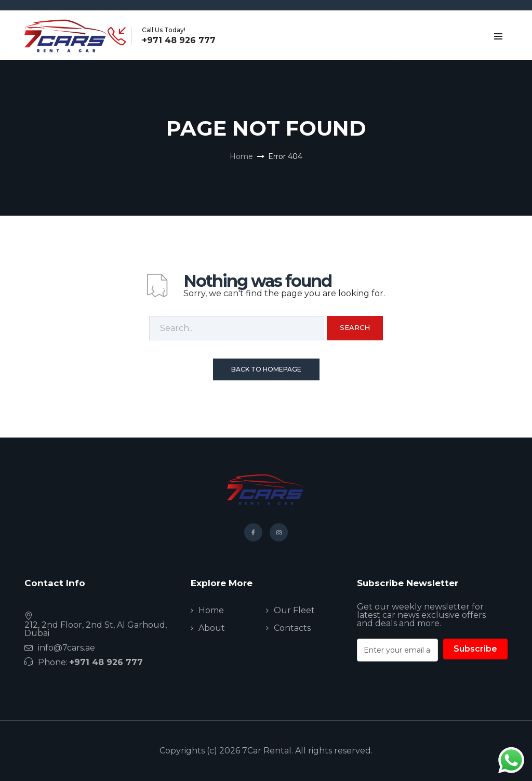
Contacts (292, 628)
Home (241, 156)
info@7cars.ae (66, 648)
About (212, 628)
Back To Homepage (266, 369)
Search (355, 327)
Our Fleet (294, 610)
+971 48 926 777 (179, 41)
